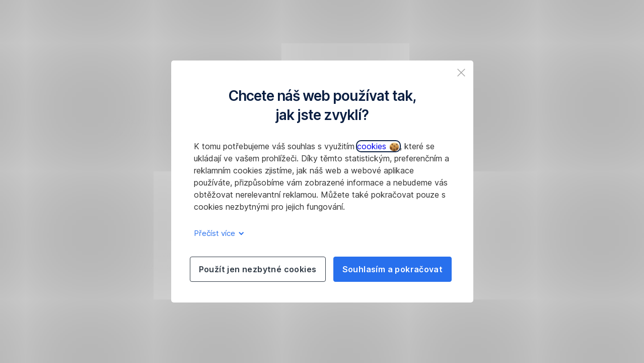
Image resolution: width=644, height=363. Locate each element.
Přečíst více (217, 233)
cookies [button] (378, 146)
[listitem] (461, 73)
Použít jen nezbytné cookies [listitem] (258, 269)
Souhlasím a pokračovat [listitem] (393, 269)
